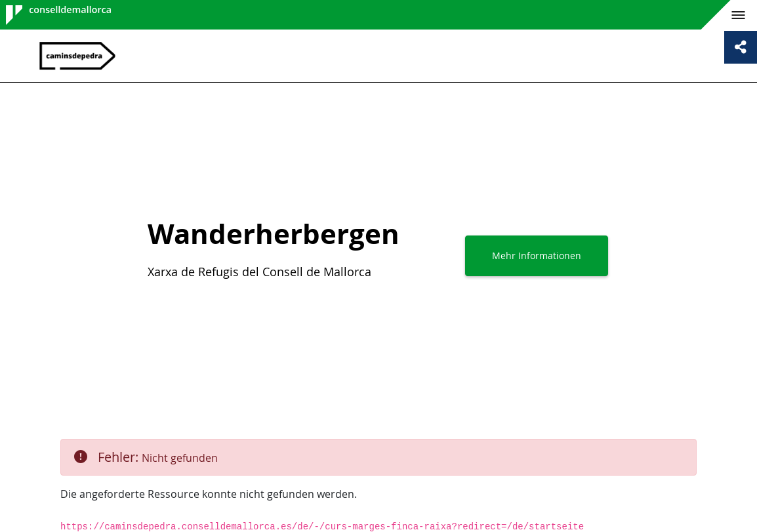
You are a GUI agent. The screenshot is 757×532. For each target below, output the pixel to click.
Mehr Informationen (537, 256)
